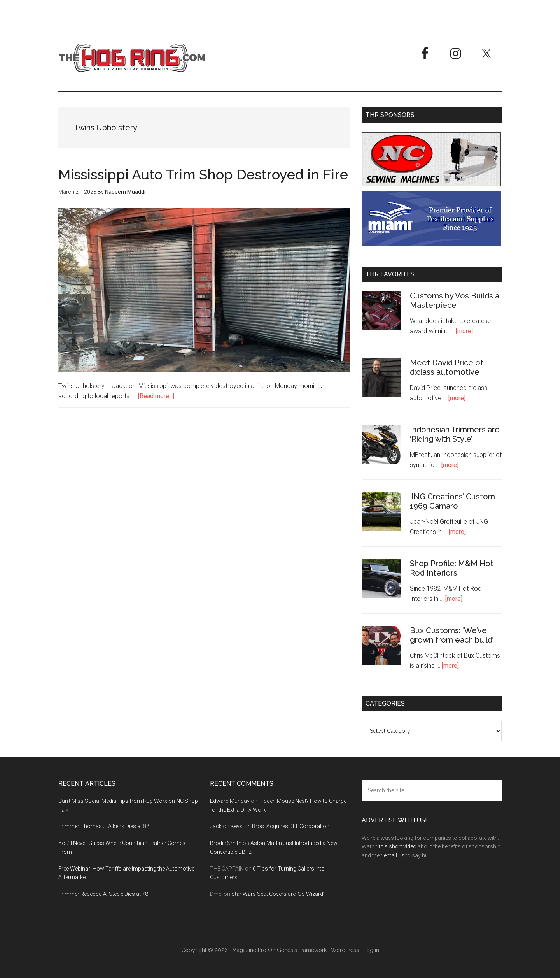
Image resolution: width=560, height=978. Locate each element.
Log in (371, 950)
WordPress (345, 950)
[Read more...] (156, 396)
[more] (464, 331)
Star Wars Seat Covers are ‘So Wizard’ (278, 894)
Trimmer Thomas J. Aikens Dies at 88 (104, 826)
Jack (216, 826)
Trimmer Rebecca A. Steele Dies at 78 (103, 894)
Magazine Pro (249, 950)
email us (394, 855)
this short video (398, 846)
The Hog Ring (132, 58)
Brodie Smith (226, 843)
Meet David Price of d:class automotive (447, 367)
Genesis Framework (302, 950)
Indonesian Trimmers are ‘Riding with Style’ (455, 434)
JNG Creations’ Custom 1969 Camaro (452, 501)
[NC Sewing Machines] (431, 184)
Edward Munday (230, 801)
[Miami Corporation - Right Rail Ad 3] (431, 244)
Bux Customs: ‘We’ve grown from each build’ (452, 635)
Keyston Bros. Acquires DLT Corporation (280, 826)
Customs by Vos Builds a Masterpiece (455, 300)
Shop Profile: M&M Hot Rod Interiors (452, 568)
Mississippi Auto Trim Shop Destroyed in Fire (203, 174)
